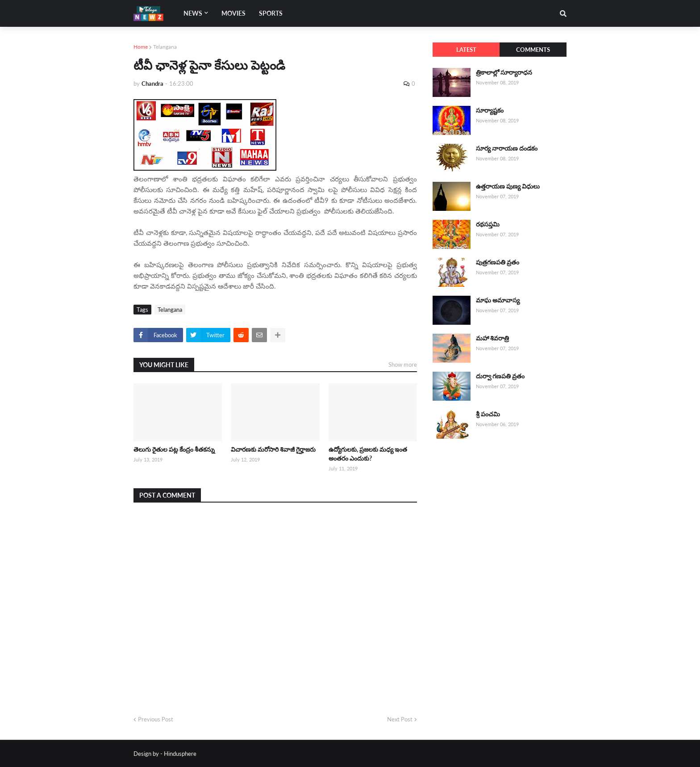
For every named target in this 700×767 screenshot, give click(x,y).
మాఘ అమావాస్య (498, 300)
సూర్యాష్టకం (490, 110)
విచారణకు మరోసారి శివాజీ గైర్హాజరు (273, 449)
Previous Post (156, 719)
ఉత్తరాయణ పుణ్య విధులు (508, 186)
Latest (466, 50)
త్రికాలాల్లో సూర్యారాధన (504, 72)
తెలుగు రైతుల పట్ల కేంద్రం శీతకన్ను (174, 449)
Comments (533, 50)
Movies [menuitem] (233, 13)
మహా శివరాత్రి (492, 338)
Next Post (400, 719)
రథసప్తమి (488, 224)
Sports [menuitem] (271, 13)
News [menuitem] (193, 13)
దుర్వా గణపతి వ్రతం (500, 376)
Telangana (165, 47)
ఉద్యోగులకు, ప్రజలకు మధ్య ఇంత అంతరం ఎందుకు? (368, 454)
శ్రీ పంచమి (488, 414)
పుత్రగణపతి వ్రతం (498, 262)
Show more (403, 365)
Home (141, 47)
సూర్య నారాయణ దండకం (507, 148)
